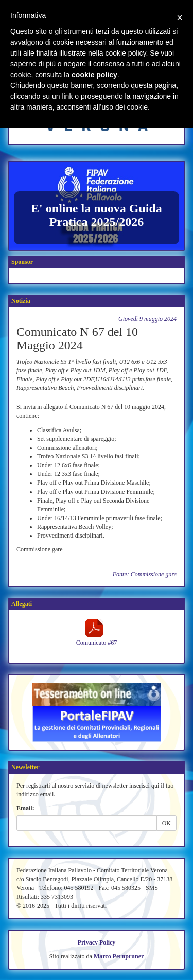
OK (166, 823)
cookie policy (94, 75)
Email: (25, 808)
